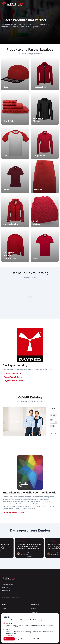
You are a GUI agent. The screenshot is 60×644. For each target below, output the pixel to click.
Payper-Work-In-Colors (14, 381)
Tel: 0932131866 (7, 591)
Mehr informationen (10, 635)
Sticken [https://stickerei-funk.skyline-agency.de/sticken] (4, 609)
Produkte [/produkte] (34, 609)
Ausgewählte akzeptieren (24, 639)
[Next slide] (56, 423)
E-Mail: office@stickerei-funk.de (11, 597)
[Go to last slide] (4, 423)
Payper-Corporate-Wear (14, 373)
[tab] (5, 439)
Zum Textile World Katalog (15, 512)
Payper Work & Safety (13, 377)
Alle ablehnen (37, 639)
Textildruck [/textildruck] (34, 612)
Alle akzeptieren (9, 639)
